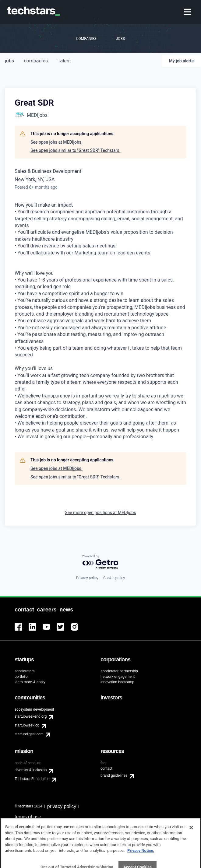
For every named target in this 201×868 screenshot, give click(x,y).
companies (36, 61)
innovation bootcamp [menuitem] (117, 682)
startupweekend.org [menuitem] (31, 716)
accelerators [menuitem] (25, 671)
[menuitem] (188, 12)
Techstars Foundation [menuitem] (32, 779)
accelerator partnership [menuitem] (119, 671)
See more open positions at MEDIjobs (100, 513)
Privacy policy (87, 578)
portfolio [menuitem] (21, 677)
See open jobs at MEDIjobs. (56, 142)
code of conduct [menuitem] (28, 763)
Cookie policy (114, 578)
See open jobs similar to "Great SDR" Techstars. (76, 150)
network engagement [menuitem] (118, 677)
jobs (9, 61)
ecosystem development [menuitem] (34, 709)
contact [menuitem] (106, 768)
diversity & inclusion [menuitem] (31, 770)
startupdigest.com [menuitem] (29, 734)
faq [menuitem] (103, 763)
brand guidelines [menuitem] (114, 775)
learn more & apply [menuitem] (30, 682)
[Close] (191, 837)
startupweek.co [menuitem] (27, 725)
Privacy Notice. (141, 860)
